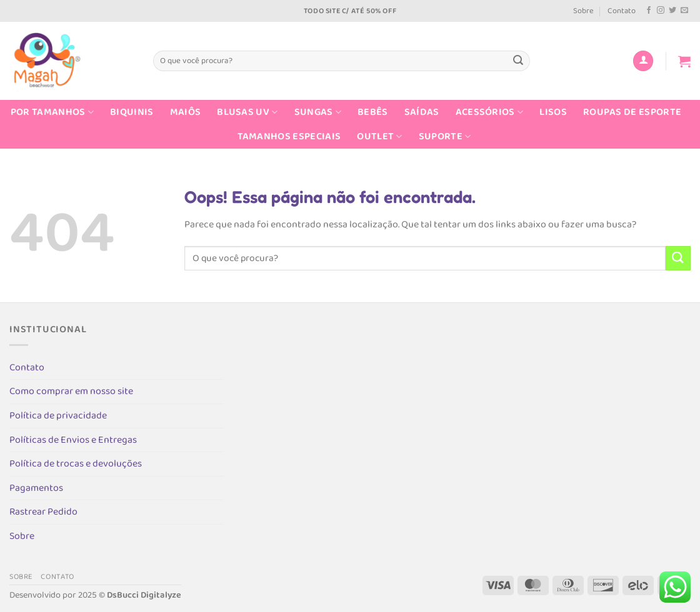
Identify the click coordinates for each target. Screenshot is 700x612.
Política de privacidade (58, 416)
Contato (622, 11)
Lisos (553, 112)
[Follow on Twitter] (672, 11)
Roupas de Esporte (632, 112)
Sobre (583, 11)
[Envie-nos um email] (684, 11)
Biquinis (132, 112)
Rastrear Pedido (43, 512)
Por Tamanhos (52, 112)
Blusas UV (247, 112)
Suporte (445, 136)
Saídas (422, 112)
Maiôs (186, 112)
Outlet (379, 136)
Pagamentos (36, 488)
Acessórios (490, 112)
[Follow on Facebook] (649, 11)
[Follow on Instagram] (661, 11)
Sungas (318, 112)
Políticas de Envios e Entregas (73, 440)
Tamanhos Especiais (289, 136)
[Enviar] (518, 61)
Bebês (373, 112)
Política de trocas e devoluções (76, 464)
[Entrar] (643, 61)
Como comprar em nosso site (71, 391)
